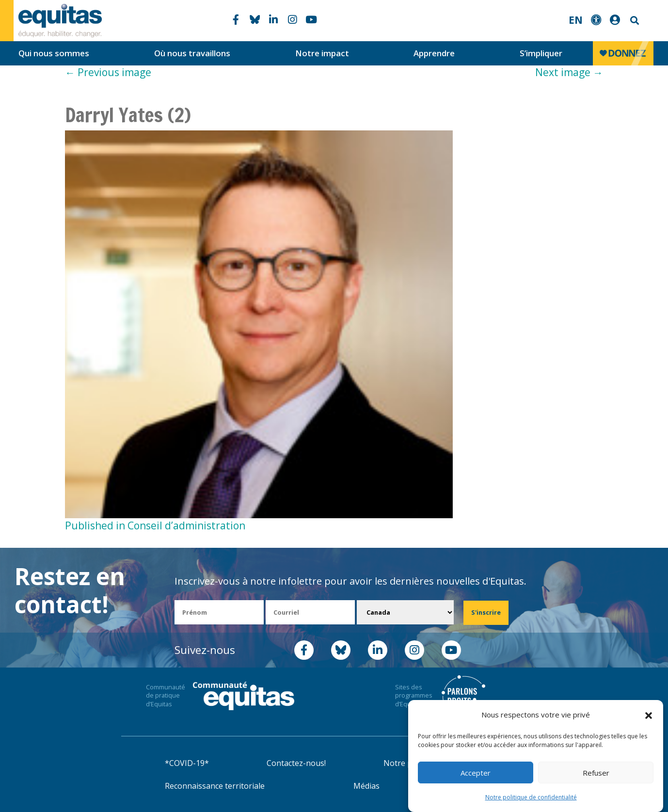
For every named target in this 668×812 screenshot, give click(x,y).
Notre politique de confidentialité (531, 797)
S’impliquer (541, 53)
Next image (569, 72)
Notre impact (322, 53)
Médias (366, 786)
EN (576, 20)
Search (634, 21)
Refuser (596, 773)
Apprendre (434, 53)
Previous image (108, 72)
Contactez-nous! (296, 763)
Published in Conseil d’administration (155, 525)
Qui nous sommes (54, 53)
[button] (649, 715)
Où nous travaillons (192, 53)
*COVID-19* (187, 763)
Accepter (476, 773)
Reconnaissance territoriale (215, 786)
